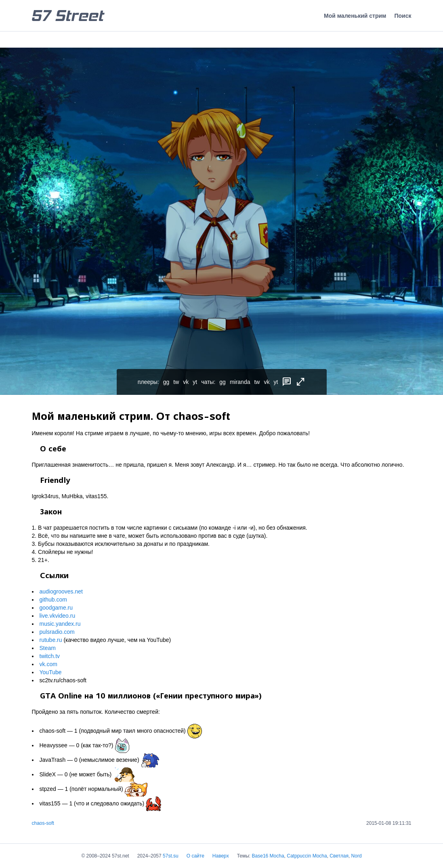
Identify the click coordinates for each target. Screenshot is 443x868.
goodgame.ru (56, 608)
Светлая (339, 856)
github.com (53, 600)
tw (176, 382)
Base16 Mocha (268, 856)
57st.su (171, 856)
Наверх (221, 856)
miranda (240, 382)
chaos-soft (43, 823)
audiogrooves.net (61, 591)
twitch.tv (50, 656)
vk (186, 382)
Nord (357, 856)
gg (166, 382)
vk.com (48, 664)
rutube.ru (51, 640)
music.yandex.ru (60, 624)
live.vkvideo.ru (58, 616)
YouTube (51, 672)
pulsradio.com (57, 632)
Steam (48, 648)
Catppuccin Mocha (307, 856)
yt (195, 382)
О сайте (195, 856)
